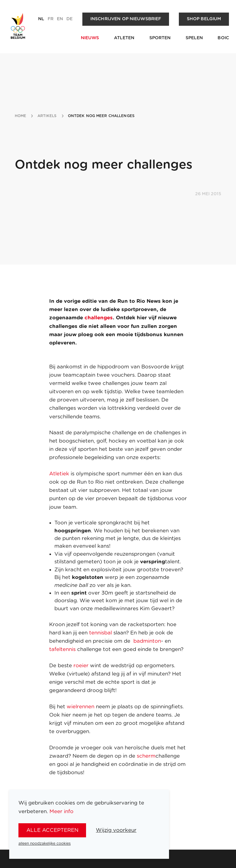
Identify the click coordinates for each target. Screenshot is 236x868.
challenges (99, 318)
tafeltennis (63, 649)
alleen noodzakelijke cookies (45, 843)
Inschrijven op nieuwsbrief (126, 19)
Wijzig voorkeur (116, 830)
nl (41, 19)
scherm (146, 756)
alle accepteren (52, 830)
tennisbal (101, 633)
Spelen (194, 38)
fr (51, 19)
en (60, 19)
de (69, 19)
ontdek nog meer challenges (101, 116)
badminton (147, 641)
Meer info (61, 811)
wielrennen (81, 707)
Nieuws (90, 38)
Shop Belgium (204, 19)
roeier (81, 666)
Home (20, 116)
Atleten (124, 38)
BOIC (223, 38)
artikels (47, 116)
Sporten (160, 38)
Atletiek (59, 474)
